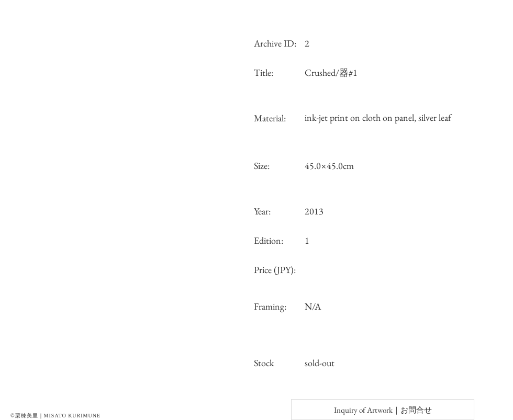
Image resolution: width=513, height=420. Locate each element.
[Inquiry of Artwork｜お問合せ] (383, 410)
